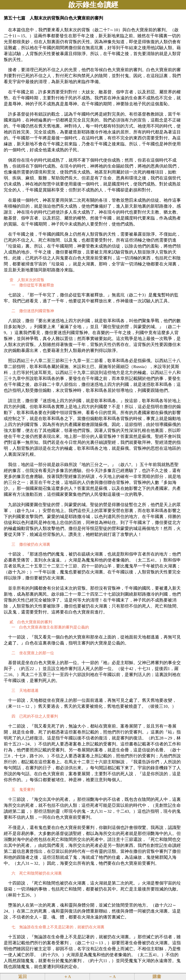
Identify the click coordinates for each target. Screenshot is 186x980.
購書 (157, 977)
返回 (22, 977)
